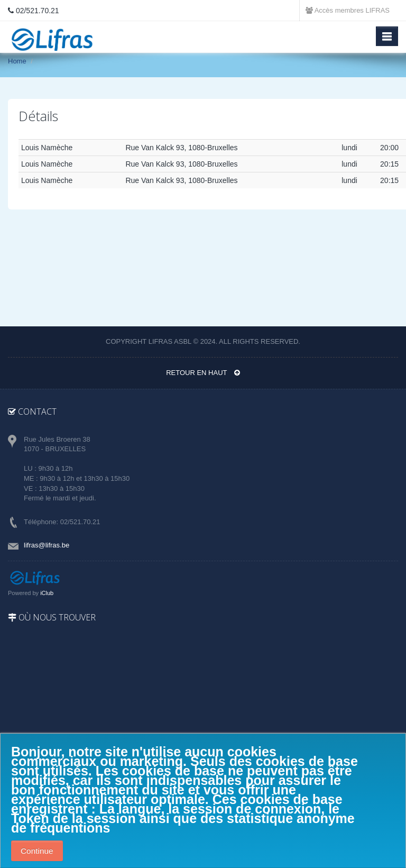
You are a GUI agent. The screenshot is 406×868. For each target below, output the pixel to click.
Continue (37, 851)
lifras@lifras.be (47, 545)
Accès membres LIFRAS (348, 10)
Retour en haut (203, 373)
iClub (47, 593)
